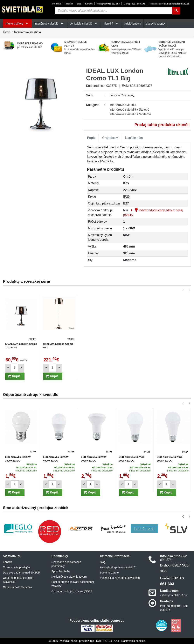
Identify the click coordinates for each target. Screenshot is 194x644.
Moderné (145, 114)
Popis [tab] (91, 138)
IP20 (126, 197)
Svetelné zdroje (109, 573)
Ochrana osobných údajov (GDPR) (73, 591)
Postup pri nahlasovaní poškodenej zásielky (73, 584)
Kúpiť (14, 376)
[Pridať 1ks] (21, 368)
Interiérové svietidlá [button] (50, 24)
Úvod (7, 32)
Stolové (144, 110)
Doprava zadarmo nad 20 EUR (21, 573)
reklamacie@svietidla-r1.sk (169, 4)
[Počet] (15, 368)
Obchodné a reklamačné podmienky (66, 564)
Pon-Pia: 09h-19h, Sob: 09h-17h (174, 608)
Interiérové (123, 105)
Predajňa (56, 4)
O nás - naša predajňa (16, 567)
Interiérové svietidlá (28, 32)
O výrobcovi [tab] (110, 138)
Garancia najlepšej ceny (17, 587)
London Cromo (122, 95)
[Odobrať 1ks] (8, 368)
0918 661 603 (108, 4)
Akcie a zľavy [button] (17, 24)
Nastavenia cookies (133, 641)
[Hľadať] (176, 11)
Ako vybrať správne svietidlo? (118, 567)
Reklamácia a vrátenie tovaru (69, 577)
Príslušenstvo (133, 24)
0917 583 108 (134, 4)
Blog (79, 4)
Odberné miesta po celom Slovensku (18, 580)
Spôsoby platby (61, 571)
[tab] (91, 138)
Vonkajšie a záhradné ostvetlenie (120, 578)
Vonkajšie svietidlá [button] (84, 24)
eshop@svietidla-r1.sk (174, 595)
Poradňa (69, 4)
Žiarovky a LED (155, 24)
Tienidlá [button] (111, 24)
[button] (184, 290)
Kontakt (89, 4)
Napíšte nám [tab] (134, 138)
